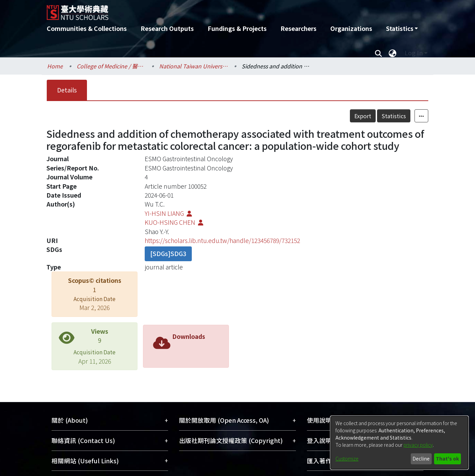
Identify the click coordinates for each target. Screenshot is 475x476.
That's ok (447, 458)
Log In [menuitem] (414, 53)
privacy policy (418, 445)
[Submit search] (378, 53)
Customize (347, 458)
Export (363, 116)
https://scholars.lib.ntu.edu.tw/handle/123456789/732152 (222, 240)
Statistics (394, 116)
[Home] (201, 10)
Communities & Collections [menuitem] (87, 28)
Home (55, 66)
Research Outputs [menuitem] (167, 28)
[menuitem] (402, 29)
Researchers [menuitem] (299, 28)
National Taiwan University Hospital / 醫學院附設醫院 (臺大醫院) (194, 66)
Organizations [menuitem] (351, 28)
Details (67, 90)
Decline (421, 458)
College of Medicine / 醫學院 (111, 66)
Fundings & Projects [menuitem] (237, 28)
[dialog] (399, 443)
